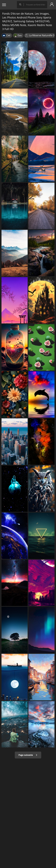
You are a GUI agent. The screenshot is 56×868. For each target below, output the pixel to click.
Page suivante (28, 755)
